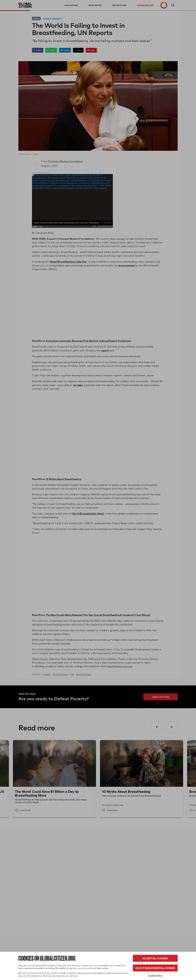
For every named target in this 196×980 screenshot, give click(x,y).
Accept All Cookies (155, 958)
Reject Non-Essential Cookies (155, 968)
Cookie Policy (155, 975)
